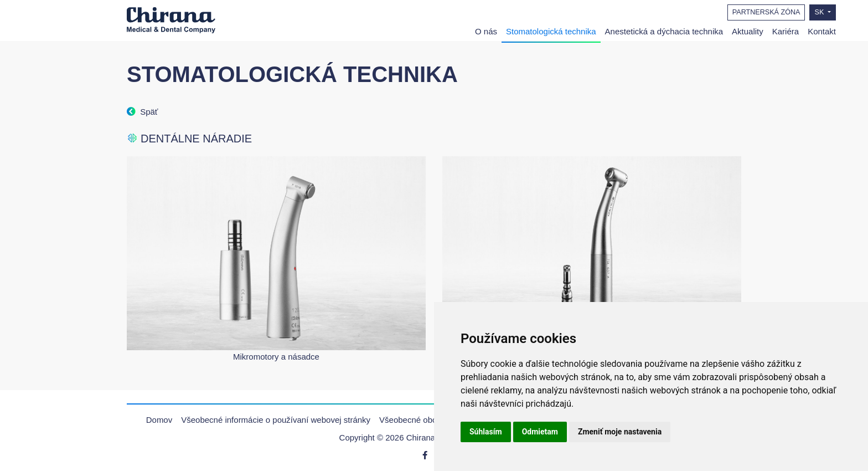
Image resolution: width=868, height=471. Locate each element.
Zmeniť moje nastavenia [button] (620, 432)
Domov (159, 420)
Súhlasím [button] (486, 432)
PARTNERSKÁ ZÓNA (766, 12)
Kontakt (822, 31)
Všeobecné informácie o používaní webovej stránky (276, 420)
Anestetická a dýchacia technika (664, 31)
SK (820, 12)
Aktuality (748, 31)
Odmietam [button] (540, 432)
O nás (486, 31)
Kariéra (786, 31)
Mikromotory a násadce (276, 357)
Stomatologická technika (551, 31)
